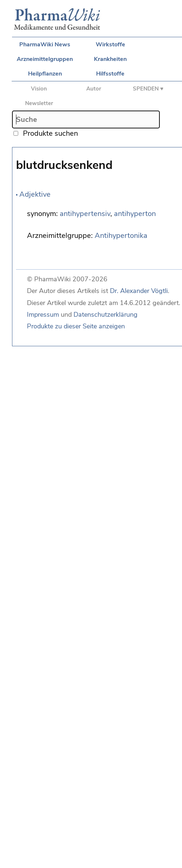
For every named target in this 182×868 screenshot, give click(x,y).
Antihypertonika (121, 236)
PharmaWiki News (45, 45)
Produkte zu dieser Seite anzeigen (76, 326)
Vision (39, 89)
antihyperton (135, 214)
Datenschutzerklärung (106, 315)
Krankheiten (110, 59)
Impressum (43, 315)
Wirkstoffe (110, 45)
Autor (94, 89)
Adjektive (35, 194)
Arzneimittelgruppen (45, 59)
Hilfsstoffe (110, 74)
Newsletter (39, 103)
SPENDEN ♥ (148, 89)
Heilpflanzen (45, 74)
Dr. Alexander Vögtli (139, 291)
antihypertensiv (85, 214)
